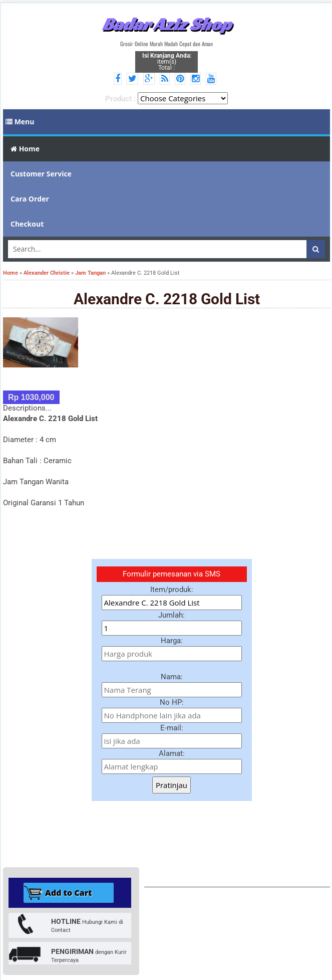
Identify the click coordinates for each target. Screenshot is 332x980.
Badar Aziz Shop (167, 24)
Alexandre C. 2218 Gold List (167, 299)
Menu (20, 122)
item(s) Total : (167, 62)
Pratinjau (172, 785)
